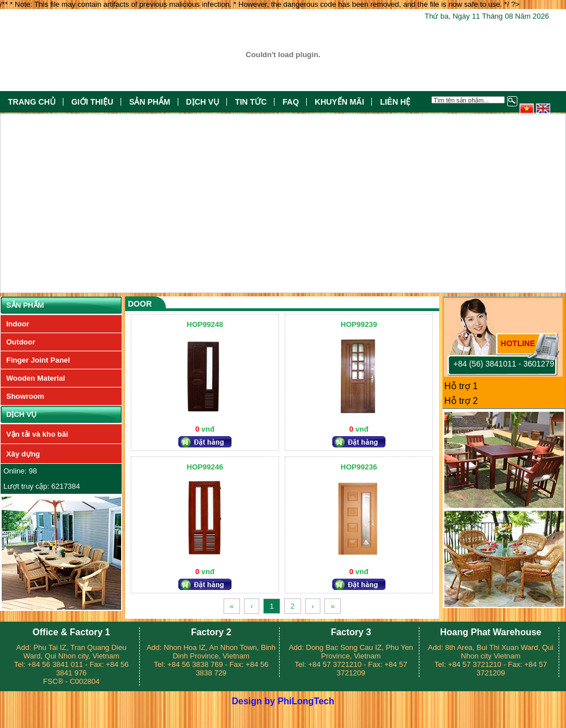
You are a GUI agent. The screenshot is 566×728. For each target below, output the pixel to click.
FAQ (291, 102)
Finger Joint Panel (38, 360)
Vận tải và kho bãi (37, 434)
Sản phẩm (149, 102)
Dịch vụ (203, 102)
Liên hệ (395, 102)
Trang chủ (32, 102)
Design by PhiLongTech (283, 701)
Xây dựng (23, 454)
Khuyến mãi (339, 102)
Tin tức (251, 102)
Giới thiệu (92, 102)
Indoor (18, 324)
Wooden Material (36, 378)
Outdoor (21, 342)
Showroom (25, 396)
